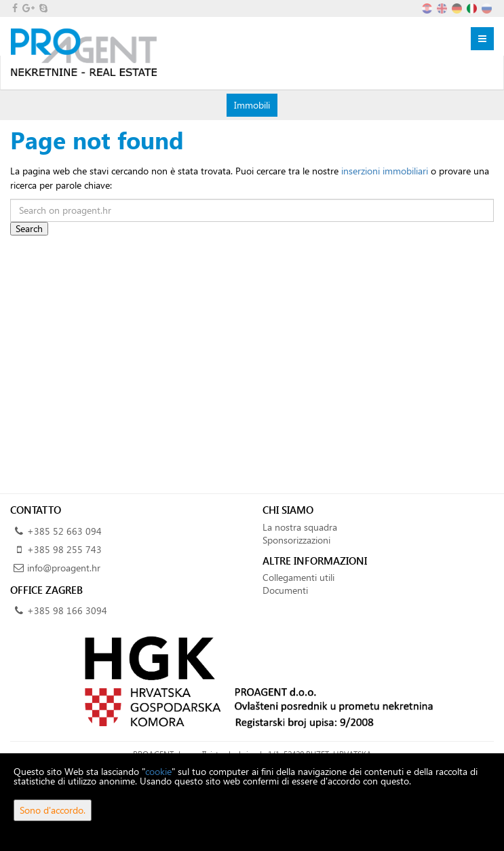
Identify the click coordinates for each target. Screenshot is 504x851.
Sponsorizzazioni (296, 540)
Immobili (252, 105)
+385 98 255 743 (64, 549)
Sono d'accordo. (53, 810)
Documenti (285, 590)
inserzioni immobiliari (385, 171)
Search (29, 228)
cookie (158, 771)
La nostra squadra (300, 527)
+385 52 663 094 (64, 531)
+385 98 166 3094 (67, 610)
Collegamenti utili (298, 577)
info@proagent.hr (64, 568)
